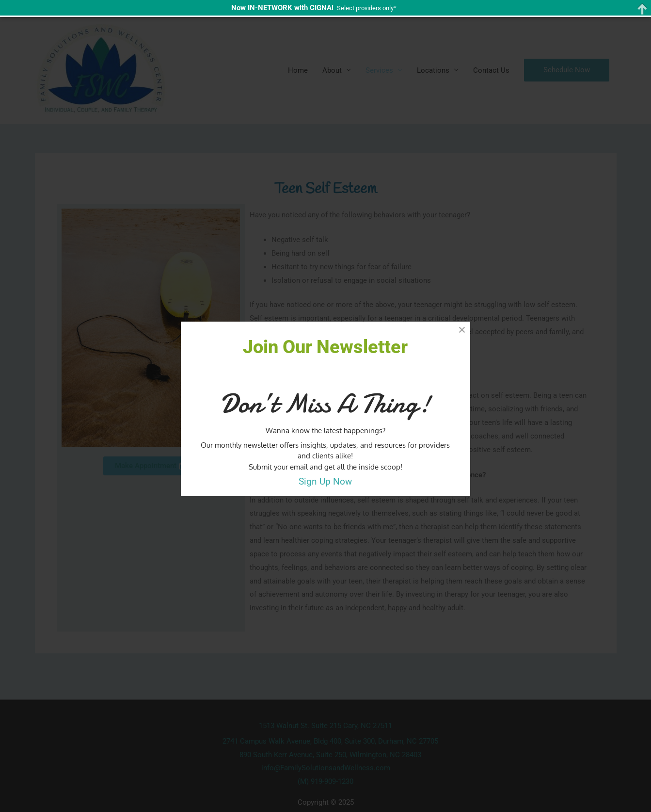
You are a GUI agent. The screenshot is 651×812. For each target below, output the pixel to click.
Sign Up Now (325, 482)
